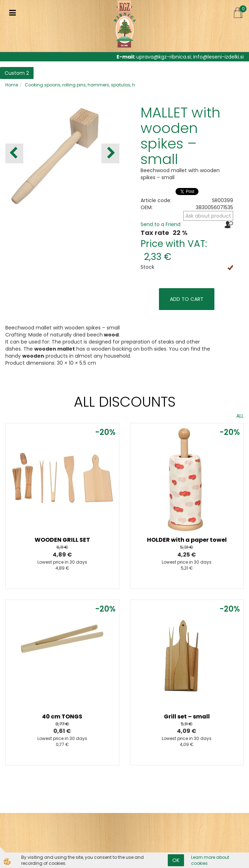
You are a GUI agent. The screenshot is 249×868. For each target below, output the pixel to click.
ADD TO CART (187, 299)
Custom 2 (17, 73)
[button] (110, 153)
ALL (240, 416)
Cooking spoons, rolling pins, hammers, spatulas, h (80, 85)
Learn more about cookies (210, 860)
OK (176, 860)
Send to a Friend (161, 224)
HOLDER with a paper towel (187, 540)
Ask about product (208, 216)
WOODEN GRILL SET (62, 540)
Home (12, 85)
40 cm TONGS (62, 717)
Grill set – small (187, 717)
